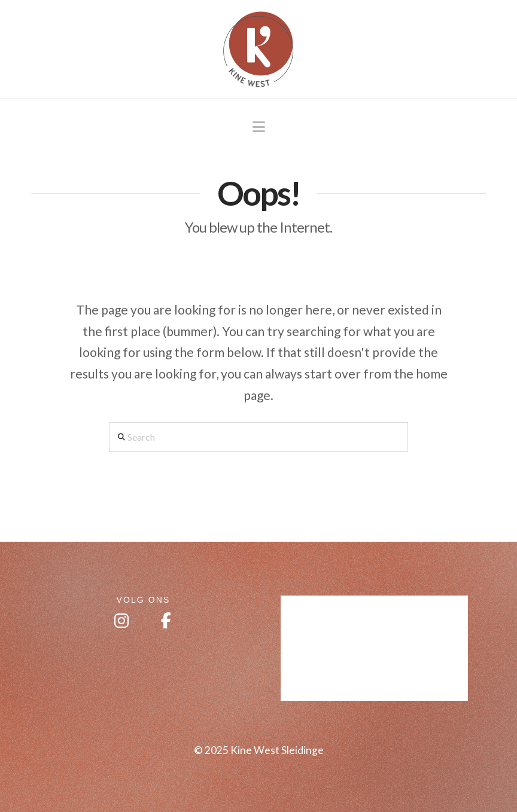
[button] (259, 127)
